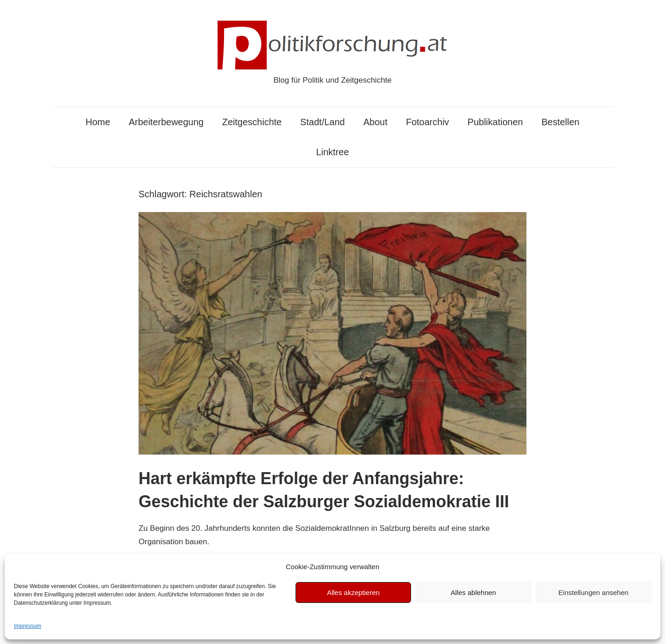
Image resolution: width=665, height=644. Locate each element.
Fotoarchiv (427, 122)
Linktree (332, 152)
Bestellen (560, 122)
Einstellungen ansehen (593, 592)
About (375, 122)
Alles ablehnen (473, 592)
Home (98, 122)
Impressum (27, 626)
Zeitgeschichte (252, 122)
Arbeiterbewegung (166, 122)
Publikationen (495, 122)
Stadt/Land (323, 122)
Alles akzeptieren (353, 592)
